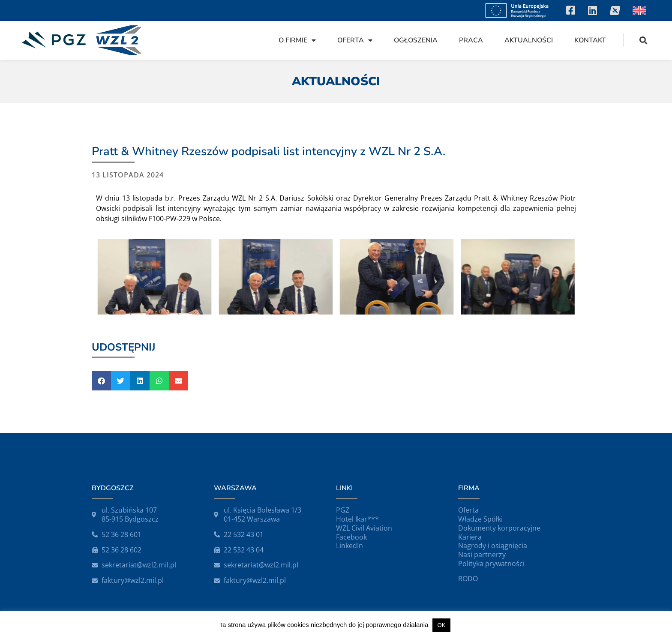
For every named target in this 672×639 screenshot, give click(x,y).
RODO (468, 579)
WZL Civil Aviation (364, 528)
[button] (643, 40)
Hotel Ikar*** (357, 519)
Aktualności (529, 40)
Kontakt (590, 40)
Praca (471, 40)
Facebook (351, 537)
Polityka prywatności (491, 564)
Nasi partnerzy (482, 555)
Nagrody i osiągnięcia (493, 546)
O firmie (297, 40)
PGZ (343, 510)
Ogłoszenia (416, 40)
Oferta (355, 40)
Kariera (470, 537)
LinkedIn (349, 546)
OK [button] (442, 625)
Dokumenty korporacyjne (499, 528)
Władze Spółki (480, 519)
